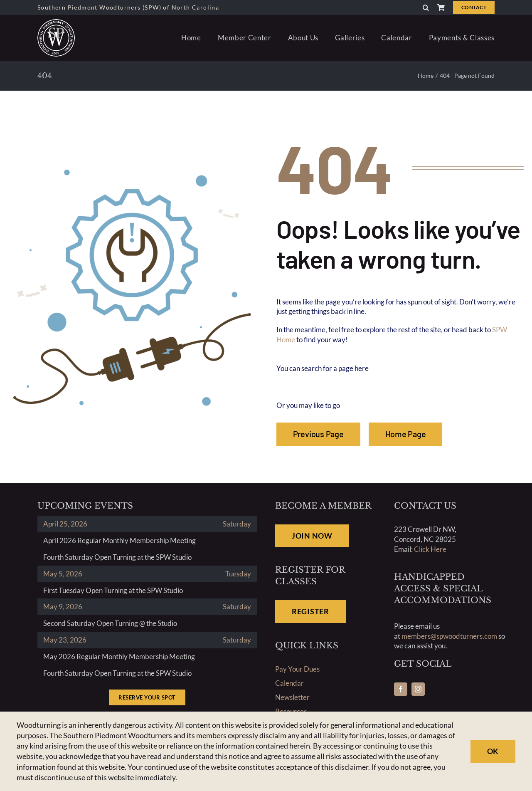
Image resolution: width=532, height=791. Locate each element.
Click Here (430, 549)
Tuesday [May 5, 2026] (238, 574)
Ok (493, 751)
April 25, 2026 (65, 524)
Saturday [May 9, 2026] (237, 607)
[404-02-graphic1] (132, 167)
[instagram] (418, 689)
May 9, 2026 (63, 607)
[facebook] (401, 689)
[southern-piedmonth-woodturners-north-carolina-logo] (56, 23)
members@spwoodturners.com (449, 636)
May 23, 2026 (65, 640)
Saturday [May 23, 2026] (237, 640)
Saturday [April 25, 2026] (237, 524)
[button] (426, 7)
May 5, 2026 (63, 574)
